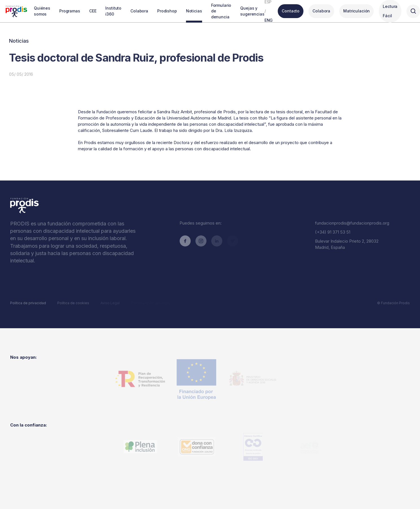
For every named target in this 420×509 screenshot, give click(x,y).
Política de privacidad (28, 303)
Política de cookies (73, 303)
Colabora (321, 11)
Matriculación (356, 11)
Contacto (291, 11)
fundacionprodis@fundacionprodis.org (352, 223)
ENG (269, 20)
